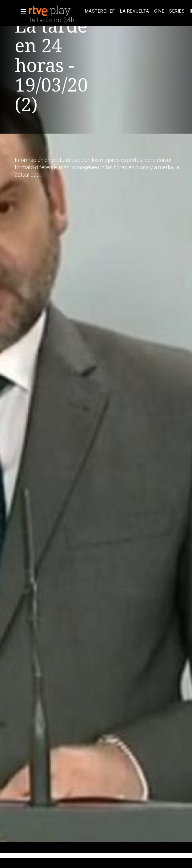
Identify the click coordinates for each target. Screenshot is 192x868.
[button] (22, 12)
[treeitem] (100, 11)
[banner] (55, 11)
